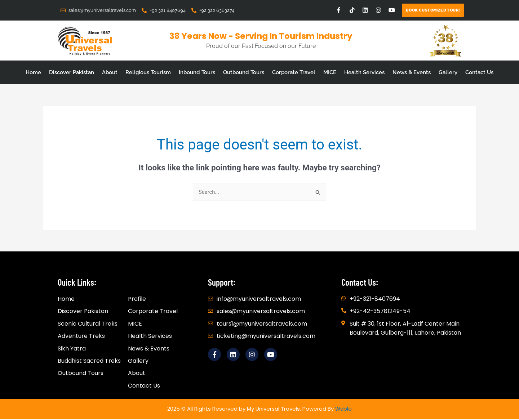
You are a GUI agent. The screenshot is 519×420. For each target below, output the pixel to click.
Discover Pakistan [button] (72, 72)
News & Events (412, 72)
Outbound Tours (244, 72)
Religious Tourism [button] (148, 72)
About (110, 72)
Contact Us (479, 72)
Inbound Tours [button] (197, 72)
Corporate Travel (294, 72)
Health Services (364, 72)
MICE (330, 72)
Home (33, 72)
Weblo (343, 410)
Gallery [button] (448, 72)
